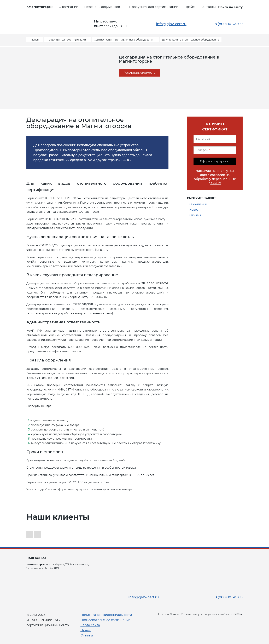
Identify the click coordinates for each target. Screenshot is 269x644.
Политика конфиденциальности (106, 615)
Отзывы (195, 215)
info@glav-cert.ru (171, 24)
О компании (68, 7)
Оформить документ (215, 161)
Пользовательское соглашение (106, 620)
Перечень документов (102, 7)
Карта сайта (90, 625)
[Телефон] (215, 150)
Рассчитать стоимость (139, 73)
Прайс (189, 7)
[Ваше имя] (215, 139)
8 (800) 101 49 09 (229, 24)
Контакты (208, 7)
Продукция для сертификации (154, 7)
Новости (195, 210)
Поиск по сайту (230, 7)
